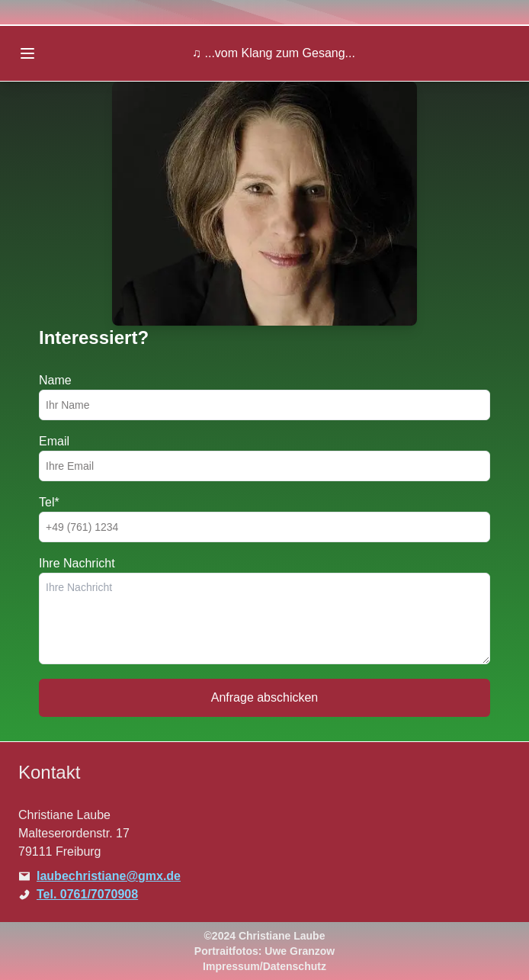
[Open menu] (27, 53)
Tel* (49, 502)
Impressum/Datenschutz (264, 966)
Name (55, 380)
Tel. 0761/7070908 (87, 894)
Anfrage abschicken (265, 697)
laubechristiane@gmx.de (109, 876)
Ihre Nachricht (77, 563)
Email (54, 441)
